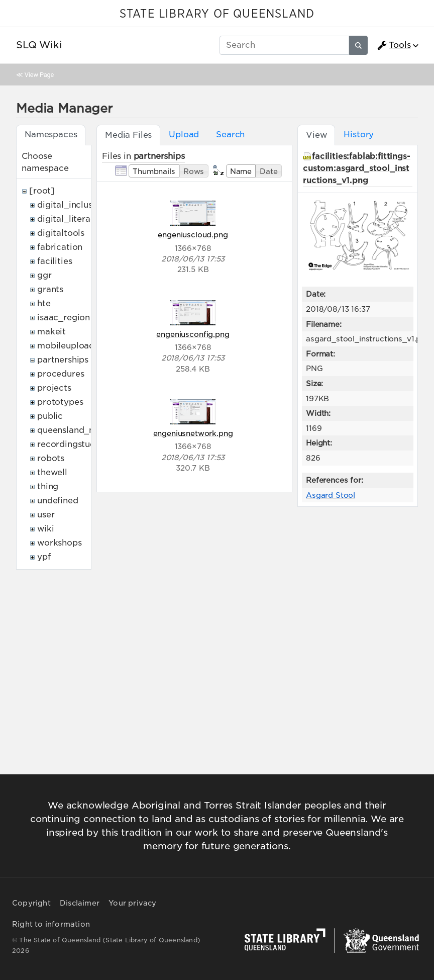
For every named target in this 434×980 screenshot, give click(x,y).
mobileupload (66, 346)
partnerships (63, 360)
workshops (60, 543)
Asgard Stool (331, 495)
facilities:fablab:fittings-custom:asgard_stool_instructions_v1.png (357, 168)
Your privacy (132, 903)
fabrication (60, 247)
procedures (61, 374)
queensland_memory (80, 430)
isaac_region (64, 318)
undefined (58, 501)
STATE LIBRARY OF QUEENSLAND (217, 14)
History (359, 135)
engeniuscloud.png (193, 235)
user (46, 515)
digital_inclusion (71, 205)
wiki (45, 529)
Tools (394, 45)
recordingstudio (70, 444)
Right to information (51, 924)
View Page (39, 75)
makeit (51, 332)
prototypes (60, 402)
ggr (44, 275)
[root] (42, 191)
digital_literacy (69, 219)
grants (50, 289)
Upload (184, 135)
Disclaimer (80, 903)
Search (230, 135)
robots (51, 458)
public (50, 416)
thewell (52, 472)
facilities (55, 261)
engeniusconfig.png (193, 334)
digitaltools (61, 233)
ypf (44, 557)
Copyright (31, 903)
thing (48, 486)
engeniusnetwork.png (193, 433)
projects (54, 388)
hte (44, 303)
